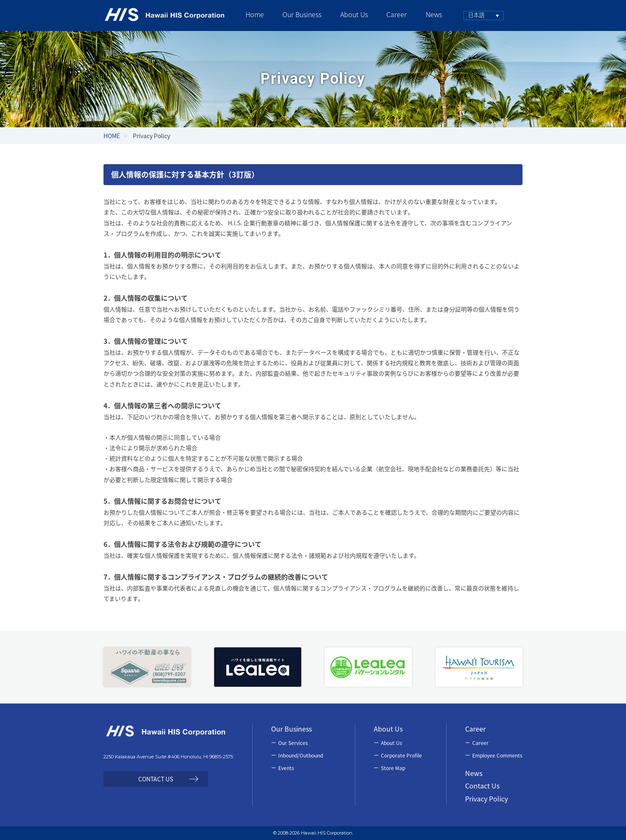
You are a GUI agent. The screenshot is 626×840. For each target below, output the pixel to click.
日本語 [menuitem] (474, 15)
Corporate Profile (401, 755)
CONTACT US (156, 779)
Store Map (393, 768)
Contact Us (482, 786)
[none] (481, 15)
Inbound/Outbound (301, 755)
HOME (112, 136)
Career (480, 743)
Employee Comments (497, 755)
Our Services (293, 743)
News (474, 773)
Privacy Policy (486, 799)
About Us (392, 743)
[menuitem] (481, 15)
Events (286, 768)
